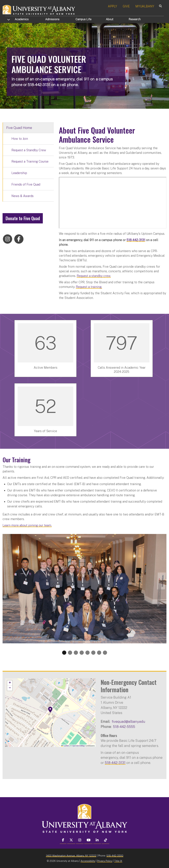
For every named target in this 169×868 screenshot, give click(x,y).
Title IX (118, 861)
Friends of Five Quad (26, 184)
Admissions (52, 19)
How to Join (20, 139)
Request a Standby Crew (29, 150)
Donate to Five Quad (23, 218)
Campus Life (83, 19)
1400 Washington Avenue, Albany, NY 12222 (71, 856)
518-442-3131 (115, 763)
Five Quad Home (19, 128)
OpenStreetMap (78, 746)
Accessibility (88, 861)
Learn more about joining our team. (27, 525)
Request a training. (89, 287)
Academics (22, 19)
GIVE (126, 6)
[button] (50, 710)
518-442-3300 (115, 856)
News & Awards (23, 196)
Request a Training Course (30, 161)
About (110, 19)
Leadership (19, 173)
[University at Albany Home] (39, 9)
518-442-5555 (124, 727)
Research (135, 19)
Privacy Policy (105, 861)
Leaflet (65, 746)
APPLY (112, 6)
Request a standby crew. (94, 276)
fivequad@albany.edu (128, 721)
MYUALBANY (145, 6)
